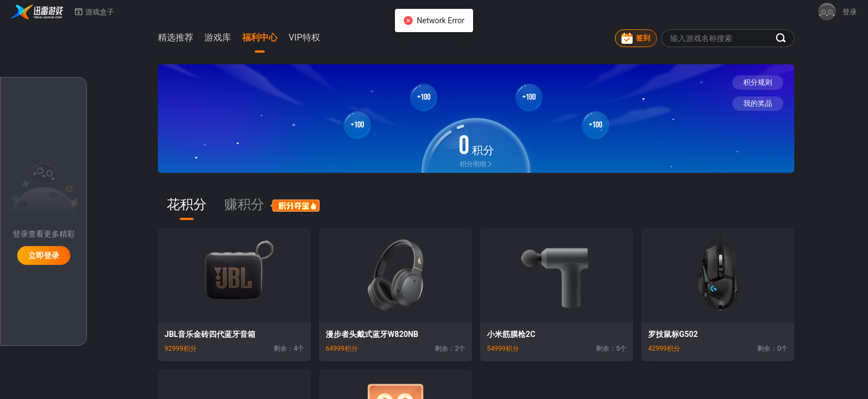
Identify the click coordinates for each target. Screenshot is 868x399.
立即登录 (44, 255)
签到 (636, 38)
